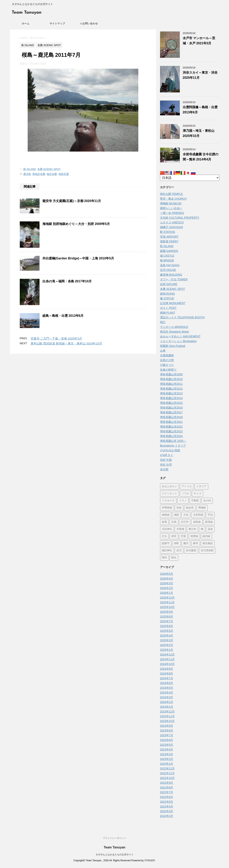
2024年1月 (167, 707)
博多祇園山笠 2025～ (173, 441)
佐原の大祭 (167, 360)
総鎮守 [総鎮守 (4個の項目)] (166, 543)
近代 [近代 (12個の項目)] (179, 551)
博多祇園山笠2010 (171, 379)
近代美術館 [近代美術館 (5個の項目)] (207, 551)
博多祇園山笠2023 (171, 431)
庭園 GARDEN (169, 251)
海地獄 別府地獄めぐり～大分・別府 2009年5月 (76, 224)
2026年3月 (167, 583)
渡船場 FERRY (169, 241)
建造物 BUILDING (171, 275)
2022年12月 (167, 768)
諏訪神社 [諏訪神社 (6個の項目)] (167, 551)
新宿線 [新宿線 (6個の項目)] (209, 522)
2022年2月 (167, 816)
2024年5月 (167, 688)
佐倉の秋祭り (168, 370)
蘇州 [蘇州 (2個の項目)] (196, 543)
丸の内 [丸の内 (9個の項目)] (207, 501)
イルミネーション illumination (178, 341)
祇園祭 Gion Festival (173, 346)
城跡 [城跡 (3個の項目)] (176, 515)
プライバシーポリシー (115, 838)
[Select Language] (190, 178)
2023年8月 (167, 730)
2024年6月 (167, 683)
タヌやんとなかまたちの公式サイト (115, 855)
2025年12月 (167, 598)
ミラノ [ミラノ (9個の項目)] (183, 501)
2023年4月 (167, 749)
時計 (163, 322)
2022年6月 (167, 797)
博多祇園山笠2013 (171, 393)
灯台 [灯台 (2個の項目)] (164, 536)
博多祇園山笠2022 (171, 427)
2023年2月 (167, 759)
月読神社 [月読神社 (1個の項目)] (167, 529)
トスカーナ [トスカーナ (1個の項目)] (168, 501)
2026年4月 (167, 579)
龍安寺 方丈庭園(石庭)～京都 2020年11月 (72, 201)
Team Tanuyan (27, 13)
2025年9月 (167, 612)
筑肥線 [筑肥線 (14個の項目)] (194, 536)
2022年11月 (167, 773)
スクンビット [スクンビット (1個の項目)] (170, 494)
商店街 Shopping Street (174, 332)
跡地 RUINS (167, 294)
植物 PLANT (168, 313)
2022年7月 (167, 792)
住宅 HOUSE (168, 270)
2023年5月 (167, 745)
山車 (163, 351)
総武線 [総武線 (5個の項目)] (206, 536)
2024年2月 (167, 702)
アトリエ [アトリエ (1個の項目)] (187, 486)
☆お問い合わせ (89, 23)
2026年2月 (167, 588)
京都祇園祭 (167, 355)
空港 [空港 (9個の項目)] (183, 536)
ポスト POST (168, 308)
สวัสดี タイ (167, 455)
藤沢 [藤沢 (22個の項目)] (186, 543)
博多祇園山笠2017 (171, 412)
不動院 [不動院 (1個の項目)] (195, 501)
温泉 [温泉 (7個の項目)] (210, 529)
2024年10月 (167, 664)
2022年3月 (167, 811)
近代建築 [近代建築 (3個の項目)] (191, 551)
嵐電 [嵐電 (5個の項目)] (164, 522)
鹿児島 (27, 174)
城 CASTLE (167, 256)
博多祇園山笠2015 (171, 403)
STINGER (149, 860)
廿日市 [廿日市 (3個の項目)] (185, 522)
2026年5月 (167, 574)
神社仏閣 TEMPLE (172, 194)
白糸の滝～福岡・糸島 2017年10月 (67, 281)
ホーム (26, 23)
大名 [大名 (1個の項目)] (186, 515)
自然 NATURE (169, 284)
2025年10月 (167, 607)
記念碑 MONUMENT (173, 303)
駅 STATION (168, 232)
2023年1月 (167, 764)
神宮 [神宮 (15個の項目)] (174, 536)
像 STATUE (167, 298)
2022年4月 (167, 806)
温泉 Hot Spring (170, 265)
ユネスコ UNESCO (172, 222)
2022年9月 (167, 783)
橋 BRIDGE (167, 260)
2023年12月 (167, 711)
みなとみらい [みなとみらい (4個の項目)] (170, 486)
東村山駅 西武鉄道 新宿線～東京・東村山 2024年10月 (66, 343)
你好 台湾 (166, 465)
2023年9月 (167, 726)
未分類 (164, 469)
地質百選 (64, 174)
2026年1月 (167, 593)
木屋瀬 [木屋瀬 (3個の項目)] (180, 529)
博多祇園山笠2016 (171, 408)
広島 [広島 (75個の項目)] (174, 522)
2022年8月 (167, 787)
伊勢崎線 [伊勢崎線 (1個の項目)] (167, 508)
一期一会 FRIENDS (172, 213)
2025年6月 (167, 626)
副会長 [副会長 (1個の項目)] (190, 508)
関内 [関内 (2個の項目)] (164, 558)
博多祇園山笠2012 (171, 389)
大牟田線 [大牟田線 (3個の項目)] (198, 515)
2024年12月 (167, 655)
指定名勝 (52, 174)
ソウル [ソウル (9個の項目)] (185, 494)
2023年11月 (167, 716)
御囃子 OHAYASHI (172, 227)
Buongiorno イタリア (173, 446)
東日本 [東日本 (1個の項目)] (192, 529)
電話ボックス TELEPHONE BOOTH (182, 317)
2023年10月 (167, 721)
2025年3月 (167, 640)
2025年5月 (167, 631)
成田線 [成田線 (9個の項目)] (197, 522)
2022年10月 (167, 778)
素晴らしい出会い (171, 208)
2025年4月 (167, 636)
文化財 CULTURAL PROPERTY (180, 218)
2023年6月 (167, 740)
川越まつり (167, 365)
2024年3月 (167, 697)
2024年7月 (167, 678)
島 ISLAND (30, 169)
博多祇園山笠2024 (171, 436)
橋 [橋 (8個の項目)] (202, 529)
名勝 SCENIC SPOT (49, 169)
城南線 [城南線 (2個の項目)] (166, 515)
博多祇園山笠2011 (171, 384)
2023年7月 (167, 735)
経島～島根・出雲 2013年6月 (63, 316)
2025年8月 (167, 617)
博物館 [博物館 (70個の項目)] (202, 508)
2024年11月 (167, 659)
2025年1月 (167, 650)
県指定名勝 (39, 174)
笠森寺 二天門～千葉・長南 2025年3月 (56, 338)
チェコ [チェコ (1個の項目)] (197, 494)
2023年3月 (167, 754)
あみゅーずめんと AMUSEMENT (180, 336)
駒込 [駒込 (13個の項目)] (174, 558)
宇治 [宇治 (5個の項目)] (210, 515)
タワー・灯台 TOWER (174, 279)
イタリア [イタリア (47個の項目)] (201, 486)
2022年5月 (167, 802)
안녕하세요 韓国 (170, 450)
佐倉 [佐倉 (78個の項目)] (179, 508)
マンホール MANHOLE (174, 327)
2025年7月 (167, 621)
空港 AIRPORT (169, 237)
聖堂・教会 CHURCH (173, 199)
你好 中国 (166, 460)
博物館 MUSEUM (171, 203)
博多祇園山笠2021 (171, 422)
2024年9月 (167, 669)
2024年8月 (167, 674)
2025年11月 (167, 602)
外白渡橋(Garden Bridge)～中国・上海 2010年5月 (78, 258)
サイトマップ (57, 23)
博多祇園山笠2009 (171, 374)
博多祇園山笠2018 (171, 417)
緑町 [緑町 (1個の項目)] (176, 543)
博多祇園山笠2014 (171, 398)
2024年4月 (167, 693)
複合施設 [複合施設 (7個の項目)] (208, 543)
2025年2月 (167, 645)
